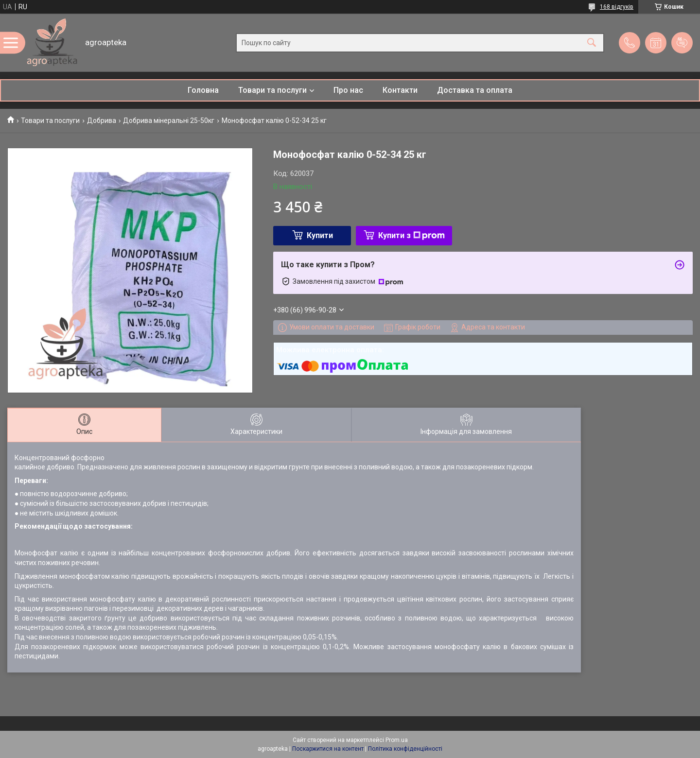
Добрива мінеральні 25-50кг (169, 121)
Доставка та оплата (475, 90)
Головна (203, 90)
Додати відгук (682, 43)
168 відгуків (617, 7)
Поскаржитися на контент (328, 749)
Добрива (102, 121)
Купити (320, 235)
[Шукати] (592, 43)
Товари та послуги (272, 90)
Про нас (348, 90)
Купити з (411, 235)
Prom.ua (397, 740)
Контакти (400, 90)
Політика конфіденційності (405, 749)
